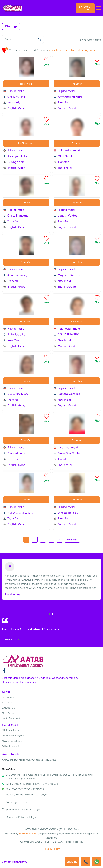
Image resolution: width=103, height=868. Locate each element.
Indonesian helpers (13, 736)
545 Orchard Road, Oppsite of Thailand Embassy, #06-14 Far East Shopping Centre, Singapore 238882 (47, 777)
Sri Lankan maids (12, 746)
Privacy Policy (52, 849)
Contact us (8, 708)
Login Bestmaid (11, 718)
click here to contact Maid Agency (72, 50)
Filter (11, 26)
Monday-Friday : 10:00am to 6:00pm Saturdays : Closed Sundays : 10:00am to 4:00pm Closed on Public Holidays (25, 806)
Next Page (72, 540)
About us (7, 703)
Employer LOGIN (85, 8)
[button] (49, 614)
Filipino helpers (10, 730)
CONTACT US (11, 639)
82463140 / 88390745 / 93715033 (23, 789)
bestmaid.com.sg (28, 834)
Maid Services (10, 713)
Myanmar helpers (12, 741)
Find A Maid (8, 697)
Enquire (72, 862)
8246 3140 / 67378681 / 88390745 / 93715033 (30, 784)
